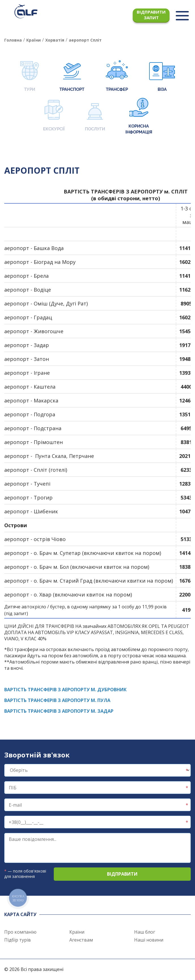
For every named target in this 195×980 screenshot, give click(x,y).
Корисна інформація (139, 116)
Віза (162, 77)
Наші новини (149, 940)
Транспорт (72, 77)
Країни (77, 932)
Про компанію (20, 932)
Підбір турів (18, 940)
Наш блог (145, 932)
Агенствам (81, 940)
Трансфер (117, 77)
